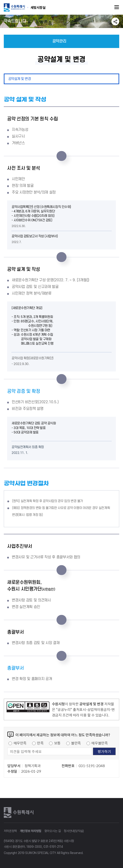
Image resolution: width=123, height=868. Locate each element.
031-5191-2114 (53, 847)
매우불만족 (99, 743)
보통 (57, 743)
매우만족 (20, 743)
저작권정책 (10, 831)
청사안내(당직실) (74, 831)
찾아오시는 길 (53, 831)
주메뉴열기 (117, 7)
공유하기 (115, 21)
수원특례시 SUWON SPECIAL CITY (38, 7)
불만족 (76, 743)
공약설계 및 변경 (20, 79)
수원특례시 (19, 812)
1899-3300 (34, 847)
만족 (40, 743)
